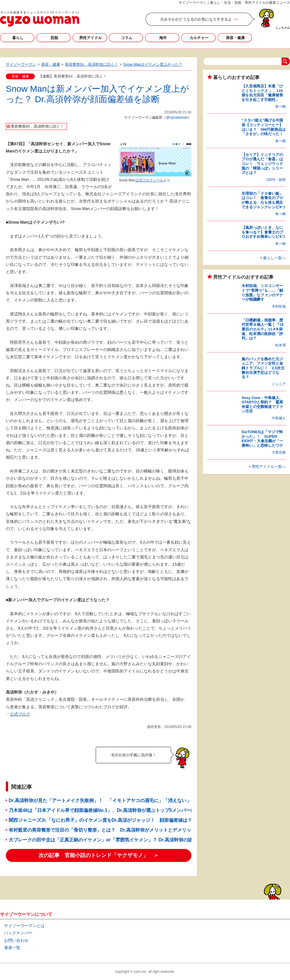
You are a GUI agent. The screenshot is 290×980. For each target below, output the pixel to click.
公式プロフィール (149, 180)
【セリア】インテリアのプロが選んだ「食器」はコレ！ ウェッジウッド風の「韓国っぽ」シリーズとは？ (262, 164)
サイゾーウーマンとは (24, 926)
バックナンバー (18, 933)
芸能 (54, 38)
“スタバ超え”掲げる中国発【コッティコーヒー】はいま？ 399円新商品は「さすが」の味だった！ (264, 127)
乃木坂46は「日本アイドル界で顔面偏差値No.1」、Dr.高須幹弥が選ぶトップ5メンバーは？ (104, 810)
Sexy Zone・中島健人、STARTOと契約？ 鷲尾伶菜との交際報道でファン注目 (262, 404)
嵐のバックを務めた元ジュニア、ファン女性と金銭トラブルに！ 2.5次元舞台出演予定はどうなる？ (263, 368)
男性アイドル (90, 38)
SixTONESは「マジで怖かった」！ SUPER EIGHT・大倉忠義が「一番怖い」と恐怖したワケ (262, 439)
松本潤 (280, 345)
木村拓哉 (279, 306)
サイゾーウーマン (40, 19)
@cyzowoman (177, 117)
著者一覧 (12, 948)
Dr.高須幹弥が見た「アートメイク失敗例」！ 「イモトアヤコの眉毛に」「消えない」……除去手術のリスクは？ (128, 800)
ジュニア (279, 384)
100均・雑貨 (276, 180)
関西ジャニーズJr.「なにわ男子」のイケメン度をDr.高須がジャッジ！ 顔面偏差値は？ (100, 820)
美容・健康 (235, 38)
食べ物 (280, 106)
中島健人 (279, 418)
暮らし (18, 38)
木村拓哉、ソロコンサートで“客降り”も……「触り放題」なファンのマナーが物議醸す (262, 293)
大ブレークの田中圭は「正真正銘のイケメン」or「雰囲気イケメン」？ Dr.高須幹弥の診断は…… (110, 840)
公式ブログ (20, 714)
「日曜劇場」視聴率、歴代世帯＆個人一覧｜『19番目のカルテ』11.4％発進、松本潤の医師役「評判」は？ (262, 329)
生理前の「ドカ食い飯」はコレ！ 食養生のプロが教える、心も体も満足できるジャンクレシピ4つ (263, 200)
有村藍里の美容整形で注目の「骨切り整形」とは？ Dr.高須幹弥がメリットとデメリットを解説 (109, 830)
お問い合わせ (16, 940)
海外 (163, 38)
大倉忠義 (279, 452)
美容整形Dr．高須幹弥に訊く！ (37, 126)
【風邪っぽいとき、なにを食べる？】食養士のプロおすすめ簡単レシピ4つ (263, 232)
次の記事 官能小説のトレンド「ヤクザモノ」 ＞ (99, 855)
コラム (127, 38)
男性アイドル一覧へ (269, 467)
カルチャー (199, 38)
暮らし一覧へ (274, 258)
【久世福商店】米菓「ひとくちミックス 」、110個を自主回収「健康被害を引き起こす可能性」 (262, 93)
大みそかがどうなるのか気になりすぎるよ (196, 19)
